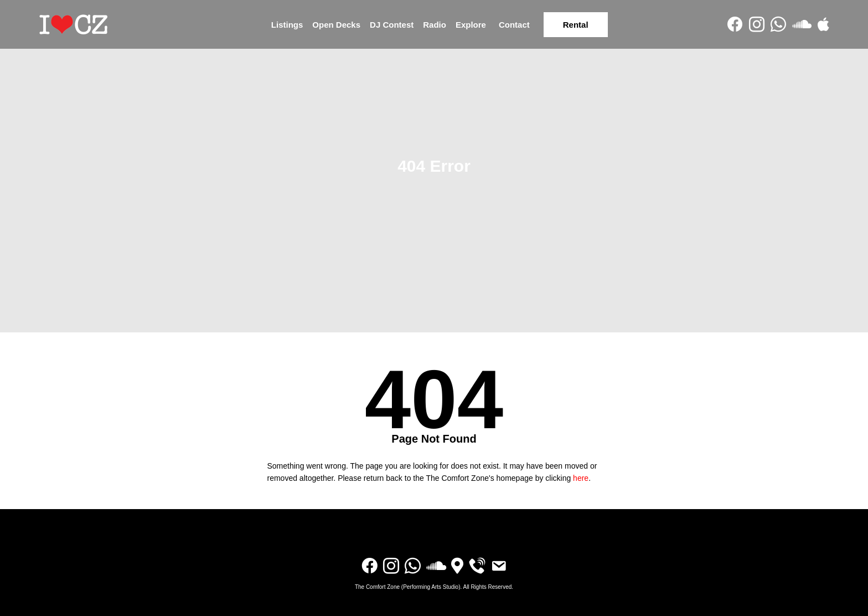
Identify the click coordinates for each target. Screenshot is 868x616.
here (581, 478)
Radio (435, 25)
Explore (471, 25)
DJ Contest (392, 25)
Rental (576, 25)
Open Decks (336, 25)
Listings (287, 25)
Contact (514, 25)
